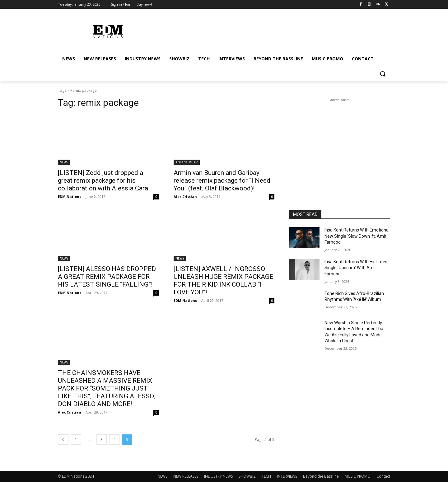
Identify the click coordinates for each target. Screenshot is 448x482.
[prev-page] (63, 440)
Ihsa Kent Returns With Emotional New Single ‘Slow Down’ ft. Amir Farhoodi (357, 236)
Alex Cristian (185, 197)
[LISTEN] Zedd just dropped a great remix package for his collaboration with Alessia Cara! (104, 180)
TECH (266, 476)
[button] (383, 74)
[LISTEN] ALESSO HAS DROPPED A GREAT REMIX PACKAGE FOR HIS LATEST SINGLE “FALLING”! (107, 277)
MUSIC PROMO (358, 476)
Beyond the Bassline (321, 476)
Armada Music (187, 162)
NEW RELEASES (186, 476)
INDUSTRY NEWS (218, 476)
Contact (383, 476)
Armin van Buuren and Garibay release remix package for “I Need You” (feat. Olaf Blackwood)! (222, 180)
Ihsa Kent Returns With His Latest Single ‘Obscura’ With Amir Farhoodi (357, 268)
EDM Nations (70, 197)
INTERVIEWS (287, 476)
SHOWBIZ (247, 476)
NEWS (64, 162)
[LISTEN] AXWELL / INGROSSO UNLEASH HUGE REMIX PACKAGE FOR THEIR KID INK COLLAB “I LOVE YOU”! (223, 281)
